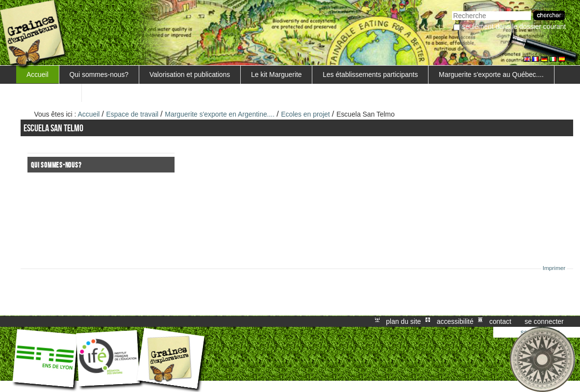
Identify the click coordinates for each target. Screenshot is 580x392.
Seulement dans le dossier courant (514, 26)
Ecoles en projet (305, 114)
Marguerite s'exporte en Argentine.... (220, 114)
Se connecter (544, 321)
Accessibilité (455, 321)
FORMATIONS (49, 93)
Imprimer (554, 268)
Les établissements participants (370, 74)
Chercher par (452, 10)
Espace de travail (133, 114)
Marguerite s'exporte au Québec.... (491, 74)
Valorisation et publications (190, 74)
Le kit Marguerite (277, 74)
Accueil (38, 74)
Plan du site (403, 321)
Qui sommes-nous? (99, 74)
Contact (500, 321)
